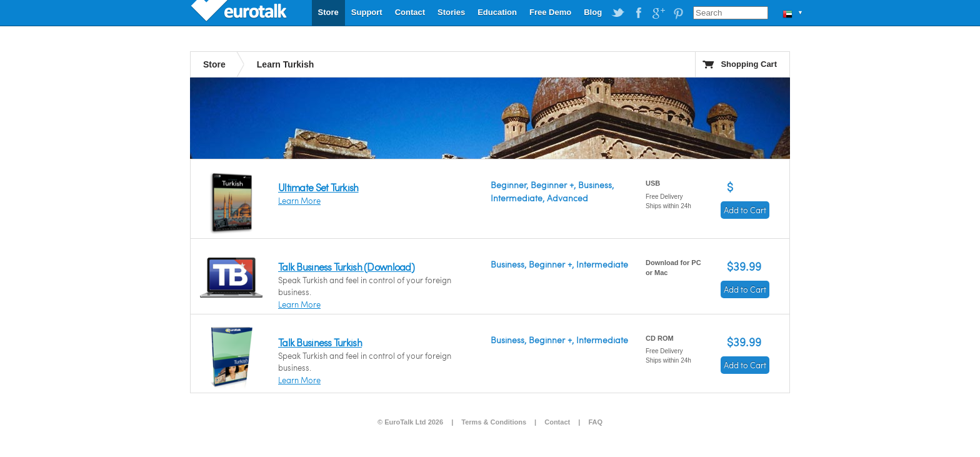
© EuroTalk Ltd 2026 (410, 422)
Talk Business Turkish (320, 342)
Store (328, 12)
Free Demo (550, 12)
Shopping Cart (749, 64)
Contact (410, 12)
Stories (451, 12)
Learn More (299, 201)
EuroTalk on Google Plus (658, 13)
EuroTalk (240, 13)
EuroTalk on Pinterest (678, 13)
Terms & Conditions (494, 422)
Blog (593, 12)
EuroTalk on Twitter (618, 13)
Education (497, 12)
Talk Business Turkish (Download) (346, 267)
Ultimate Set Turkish (318, 187)
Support (367, 12)
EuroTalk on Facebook (638, 13)
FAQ (595, 422)
